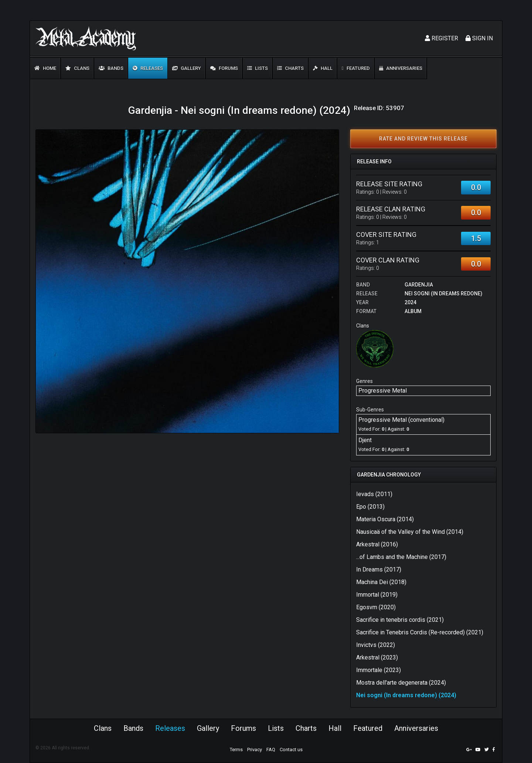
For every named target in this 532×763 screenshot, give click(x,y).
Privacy (255, 750)
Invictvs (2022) (376, 645)
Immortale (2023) (378, 670)
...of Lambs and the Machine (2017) (401, 557)
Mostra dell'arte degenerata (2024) (401, 683)
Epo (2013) (370, 507)
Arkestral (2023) (377, 657)
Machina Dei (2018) (381, 582)
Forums (224, 68)
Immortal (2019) (377, 595)
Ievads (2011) (374, 494)
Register (441, 38)
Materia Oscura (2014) (385, 519)
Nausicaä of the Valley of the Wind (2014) (410, 532)
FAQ (271, 750)
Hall (323, 68)
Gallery (187, 68)
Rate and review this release (423, 139)
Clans (77, 68)
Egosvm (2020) (376, 607)
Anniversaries (401, 68)
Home (45, 68)
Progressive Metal (383, 391)
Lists (258, 68)
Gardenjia (419, 285)
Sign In (479, 38)
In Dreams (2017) (379, 569)
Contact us (291, 750)
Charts (290, 68)
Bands (111, 68)
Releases (148, 68)
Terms (236, 750)
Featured (356, 68)
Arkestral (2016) (377, 544)
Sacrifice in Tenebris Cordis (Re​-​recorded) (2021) (420, 632)
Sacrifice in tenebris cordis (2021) (400, 620)
